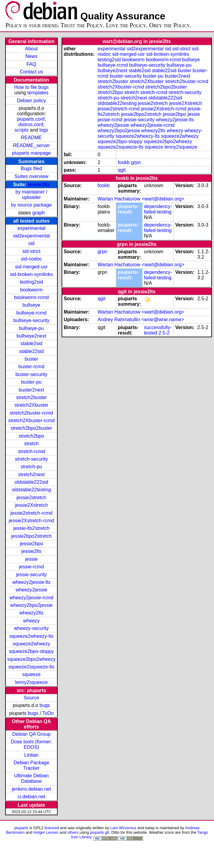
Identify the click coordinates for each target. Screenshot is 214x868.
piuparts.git (99, 832)
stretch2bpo (32, 436)
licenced (52, 828)
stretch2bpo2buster (31, 428)
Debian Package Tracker (31, 765)
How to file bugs (31, 87)
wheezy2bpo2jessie (32, 605)
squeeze (31, 674)
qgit (122, 170)
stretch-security (31, 459)
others (73, 832)
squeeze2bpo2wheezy (31, 659)
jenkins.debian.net (31, 789)
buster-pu (32, 382)
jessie (31, 559)
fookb (124, 162)
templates (38, 93)
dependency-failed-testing (158, 209)
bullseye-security (31, 320)
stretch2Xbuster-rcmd (31, 421)
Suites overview (31, 176)
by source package (31, 205)
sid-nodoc (31, 259)
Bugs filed (31, 168)
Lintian (31, 755)
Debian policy (31, 101)
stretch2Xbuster (31, 405)
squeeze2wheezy (32, 644)
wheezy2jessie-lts (31, 582)
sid (31, 243)
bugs (45, 705)
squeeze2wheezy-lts (31, 636)
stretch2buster (31, 397)
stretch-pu (31, 467)
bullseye (31, 305)
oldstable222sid (31, 482)
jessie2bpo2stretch (31, 536)
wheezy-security (31, 628)
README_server (32, 145)
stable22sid (31, 351)
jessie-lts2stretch (31, 528)
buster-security (31, 374)
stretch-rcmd (31, 451)
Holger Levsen (46, 832)
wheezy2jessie (31, 590)
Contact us (31, 72)
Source (31, 698)
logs (44, 130)
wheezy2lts (31, 613)
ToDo (48, 713)
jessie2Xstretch (31, 505)
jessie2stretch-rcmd (31, 513)
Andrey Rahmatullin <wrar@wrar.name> (141, 320)
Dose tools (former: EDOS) (31, 744)
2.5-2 (164, 333)
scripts (22, 130)
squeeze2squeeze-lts (31, 667)
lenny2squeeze (32, 682)
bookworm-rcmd (31, 297)
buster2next (32, 390)
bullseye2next (31, 336)
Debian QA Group (31, 734)
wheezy (31, 621)
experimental (32, 228)
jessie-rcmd (32, 567)
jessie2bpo (31, 544)
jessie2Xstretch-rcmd (31, 521)
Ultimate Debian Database (32, 778)
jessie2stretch (32, 498)
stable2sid (31, 343)
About (32, 49)
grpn (136, 162)
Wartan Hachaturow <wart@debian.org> (141, 199)
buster (31, 359)
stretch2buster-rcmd (31, 413)
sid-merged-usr (32, 267)
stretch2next (31, 474)
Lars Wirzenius (123, 828)
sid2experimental (31, 236)
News (31, 56)
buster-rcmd (31, 367)
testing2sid (31, 282)
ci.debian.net (31, 797)
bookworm (32, 290)
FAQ (31, 64)
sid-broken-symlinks (31, 274)
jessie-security (31, 575)
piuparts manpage (31, 153)
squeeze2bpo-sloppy (32, 651)
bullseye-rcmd (32, 313)
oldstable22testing (31, 490)
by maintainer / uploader (31, 195)
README (31, 138)
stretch (31, 444)
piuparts (21, 828)
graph (39, 213)
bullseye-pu (32, 328)
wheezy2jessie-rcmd (31, 598)
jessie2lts (39, 185)
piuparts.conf (31, 119)
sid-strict (32, 251)
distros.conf (31, 124)
